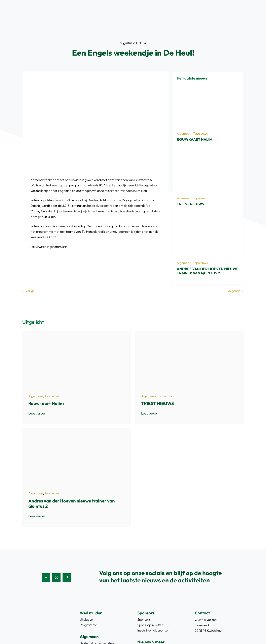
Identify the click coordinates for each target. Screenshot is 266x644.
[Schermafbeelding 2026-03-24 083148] (208, 218)
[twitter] (56, 577)
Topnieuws (200, 133)
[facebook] (46, 577)
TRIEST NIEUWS (190, 204)
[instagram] (67, 577)
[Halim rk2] (208, 89)
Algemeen (184, 133)
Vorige (30, 291)
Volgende (234, 291)
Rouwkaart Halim (195, 139)
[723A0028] (208, 153)
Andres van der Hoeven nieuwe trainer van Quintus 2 (208, 271)
